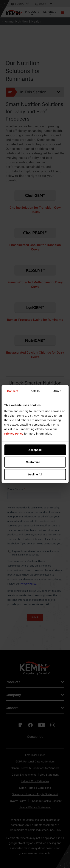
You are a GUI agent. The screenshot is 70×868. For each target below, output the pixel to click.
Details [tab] (35, 391)
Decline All (35, 474)
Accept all (35, 450)
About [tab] (57, 391)
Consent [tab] (13, 391)
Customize (35, 462)
